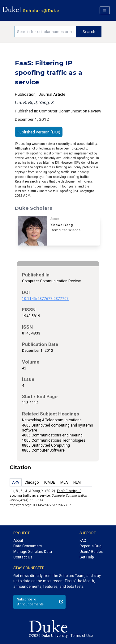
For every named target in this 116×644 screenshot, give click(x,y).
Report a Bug (90, 546)
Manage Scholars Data (33, 552)
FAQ (83, 541)
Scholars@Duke (41, 11)
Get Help (87, 557)
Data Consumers (28, 546)
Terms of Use (82, 636)
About (18, 541)
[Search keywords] (45, 32)
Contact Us (23, 557)
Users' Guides (91, 552)
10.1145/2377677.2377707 (45, 299)
